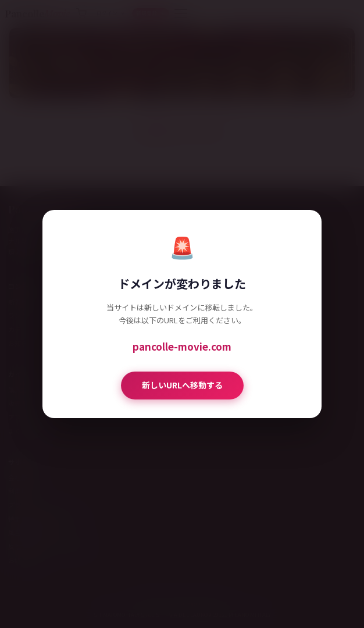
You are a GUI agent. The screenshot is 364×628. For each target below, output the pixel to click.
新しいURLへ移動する (182, 385)
